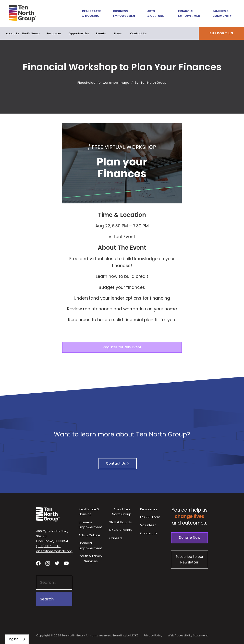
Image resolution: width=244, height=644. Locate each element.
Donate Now (189, 538)
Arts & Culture (156, 13)
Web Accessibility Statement (188, 635)
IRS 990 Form (150, 517)
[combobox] (17, 639)
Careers (116, 538)
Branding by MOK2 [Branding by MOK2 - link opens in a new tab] (125, 635)
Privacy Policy (153, 635)
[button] (89, 14)
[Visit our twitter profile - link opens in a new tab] (57, 563)
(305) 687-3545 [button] (48, 546)
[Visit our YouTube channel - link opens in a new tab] (66, 563)
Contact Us (138, 33)
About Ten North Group (23, 33)
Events (101, 33)
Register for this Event (122, 347)
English (13, 639)
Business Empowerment (124, 13)
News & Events (121, 530)
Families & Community (222, 13)
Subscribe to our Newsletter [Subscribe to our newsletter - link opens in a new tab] (189, 559)
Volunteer (148, 525)
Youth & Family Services (91, 558)
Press (118, 33)
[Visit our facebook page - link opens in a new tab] (38, 563)
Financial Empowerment (190, 13)
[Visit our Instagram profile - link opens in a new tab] (48, 563)
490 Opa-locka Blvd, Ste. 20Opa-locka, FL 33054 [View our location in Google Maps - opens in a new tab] (52, 536)
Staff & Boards (121, 522)
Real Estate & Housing (91, 13)
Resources (54, 33)
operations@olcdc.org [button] (54, 551)
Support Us (221, 33)
